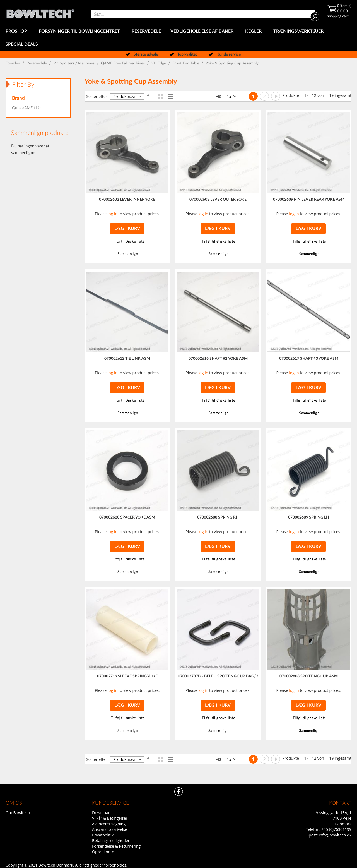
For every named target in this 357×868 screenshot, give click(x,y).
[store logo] (40, 12)
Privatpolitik (103, 835)
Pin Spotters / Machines (74, 63)
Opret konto (103, 852)
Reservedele (37, 63)
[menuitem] (17, 31)
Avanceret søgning (109, 824)
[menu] (178, 38)
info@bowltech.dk (335, 835)
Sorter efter (97, 96)
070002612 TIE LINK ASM (127, 359)
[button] (127, 242)
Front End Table (186, 63)
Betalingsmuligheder (111, 841)
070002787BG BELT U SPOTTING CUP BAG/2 (218, 676)
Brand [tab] (18, 98)
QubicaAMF (28, 108)
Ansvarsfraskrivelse (110, 829)
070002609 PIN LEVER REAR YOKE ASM (309, 200)
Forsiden (13, 63)
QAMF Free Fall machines (123, 63)
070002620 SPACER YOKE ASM (127, 517)
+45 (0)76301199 (336, 829)
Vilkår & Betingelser (110, 818)
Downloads (102, 813)
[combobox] (203, 14)
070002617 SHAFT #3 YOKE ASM (309, 359)
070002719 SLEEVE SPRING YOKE (127, 676)
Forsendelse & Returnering (116, 846)
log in (113, 214)
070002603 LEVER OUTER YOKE (218, 200)
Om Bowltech (18, 813)
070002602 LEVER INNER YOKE (127, 200)
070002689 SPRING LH (309, 517)
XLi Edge (159, 63)
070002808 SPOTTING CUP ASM (309, 676)
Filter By (23, 85)
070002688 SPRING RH (218, 517)
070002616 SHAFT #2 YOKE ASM (218, 359)
